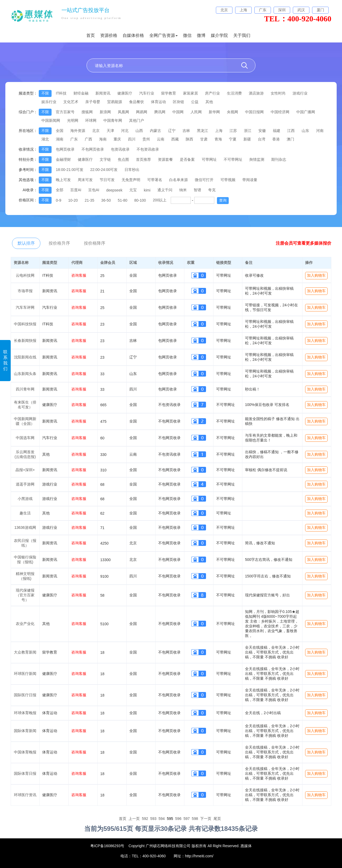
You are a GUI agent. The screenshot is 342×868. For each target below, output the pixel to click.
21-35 (90, 200)
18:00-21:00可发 (70, 170)
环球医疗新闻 (25, 674)
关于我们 (242, 35)
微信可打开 (204, 180)
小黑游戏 (25, 499)
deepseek (114, 190)
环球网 (91, 120)
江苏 (233, 131)
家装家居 (191, 93)
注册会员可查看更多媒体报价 (304, 243)
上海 (219, 131)
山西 (139, 131)
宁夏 (233, 139)
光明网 (73, 120)
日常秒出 (132, 170)
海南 (103, 139)
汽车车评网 (25, 307)
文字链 (105, 159)
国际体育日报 (25, 773)
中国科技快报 (25, 324)
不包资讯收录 (148, 149)
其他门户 (137, 120)
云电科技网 (25, 275)
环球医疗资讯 (25, 795)
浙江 (248, 131)
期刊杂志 (279, 159)
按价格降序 (95, 243)
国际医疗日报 (25, 695)
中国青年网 (113, 120)
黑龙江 (203, 131)
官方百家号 (65, 112)
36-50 (106, 200)
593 (153, 819)
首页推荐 (143, 159)
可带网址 (209, 159)
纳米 (183, 190)
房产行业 (212, 93)
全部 (60, 190)
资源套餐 (165, 159)
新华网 (214, 112)
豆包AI (94, 190)
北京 (96, 131)
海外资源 (78, 131)
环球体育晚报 (25, 713)
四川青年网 (25, 389)
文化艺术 (71, 102)
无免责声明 (131, 180)
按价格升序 (59, 243)
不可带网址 (233, 159)
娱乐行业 (49, 102)
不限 (45, 93)
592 (145, 819)
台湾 (262, 139)
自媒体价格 (133, 35)
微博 (201, 35)
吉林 (186, 131)
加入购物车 (316, 275)
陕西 (189, 139)
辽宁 (172, 131)
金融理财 (63, 159)
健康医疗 (125, 93)
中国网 (178, 112)
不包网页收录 (93, 149)
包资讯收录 (120, 149)
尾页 (217, 819)
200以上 (160, 200)
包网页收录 (65, 149)
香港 (276, 139)
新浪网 (105, 112)
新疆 (247, 139)
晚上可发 (63, 180)
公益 (195, 102)
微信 (187, 35)
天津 (110, 131)
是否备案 (187, 159)
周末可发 (85, 180)
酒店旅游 (256, 93)
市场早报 (25, 291)
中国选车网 (25, 438)
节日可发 (107, 180)
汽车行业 (147, 93)
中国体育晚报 (25, 752)
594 (162, 819)
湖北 (45, 139)
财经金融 (81, 93)
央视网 (232, 112)
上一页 (134, 819)
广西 (88, 139)
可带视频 (228, 180)
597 (187, 819)
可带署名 (155, 180)
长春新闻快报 (25, 341)
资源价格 (109, 35)
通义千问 (165, 190)
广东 (74, 139)
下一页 (206, 819)
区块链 (178, 102)
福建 (277, 131)
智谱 (197, 190)
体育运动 (158, 102)
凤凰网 (123, 112)
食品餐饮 (137, 102)
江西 (291, 131)
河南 (320, 131)
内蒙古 (156, 131)
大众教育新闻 (25, 652)
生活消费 (234, 93)
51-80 (123, 200)
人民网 (196, 112)
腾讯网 (160, 112)
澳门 (290, 139)
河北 (125, 131)
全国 (60, 131)
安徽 (262, 131)
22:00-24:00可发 (104, 170)
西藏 (175, 139)
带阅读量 (250, 180)
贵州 (146, 139)
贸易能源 (115, 102)
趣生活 (25, 513)
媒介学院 (219, 35)
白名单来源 (178, 180)
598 (195, 819)
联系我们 (5, 360)
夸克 (212, 190)
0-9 (59, 200)
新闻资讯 (103, 93)
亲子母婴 (93, 102)
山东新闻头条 (25, 374)
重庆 (117, 139)
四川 (132, 139)
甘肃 (204, 139)
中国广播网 (306, 112)
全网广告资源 (164, 35)
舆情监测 (257, 159)
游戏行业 (300, 93)
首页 (91, 35)
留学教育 (169, 93)
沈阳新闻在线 (25, 357)
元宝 (133, 190)
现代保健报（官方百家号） (25, 595)
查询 (223, 200)
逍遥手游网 (25, 484)
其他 (209, 102)
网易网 (142, 112)
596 (178, 819)
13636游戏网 (25, 527)
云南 (161, 139)
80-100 (140, 200)
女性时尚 (278, 93)
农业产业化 (25, 624)
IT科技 (61, 93)
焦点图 (123, 159)
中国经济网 (280, 112)
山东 (305, 131)
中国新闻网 (51, 120)
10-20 (73, 200)
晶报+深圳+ (25, 470)
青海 (218, 139)
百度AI (76, 190)
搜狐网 (87, 112)
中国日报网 (254, 112)
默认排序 (26, 243)
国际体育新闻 (25, 731)
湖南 (60, 139)
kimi (147, 190)
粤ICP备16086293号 (107, 846)
